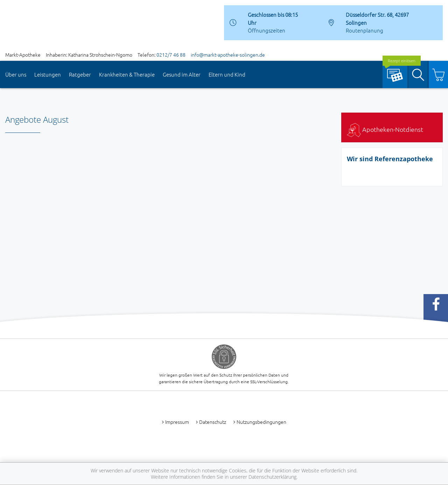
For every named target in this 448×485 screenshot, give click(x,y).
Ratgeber (80, 74)
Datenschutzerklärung (272, 477)
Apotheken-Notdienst (385, 129)
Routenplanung (365, 30)
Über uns (16, 74)
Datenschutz (213, 422)
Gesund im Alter (182, 74)
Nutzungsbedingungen (261, 422)
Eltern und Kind (227, 74)
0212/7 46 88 (171, 55)
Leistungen (48, 74)
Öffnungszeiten (267, 30)
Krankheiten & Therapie (127, 74)
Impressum (177, 422)
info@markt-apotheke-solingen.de (228, 55)
